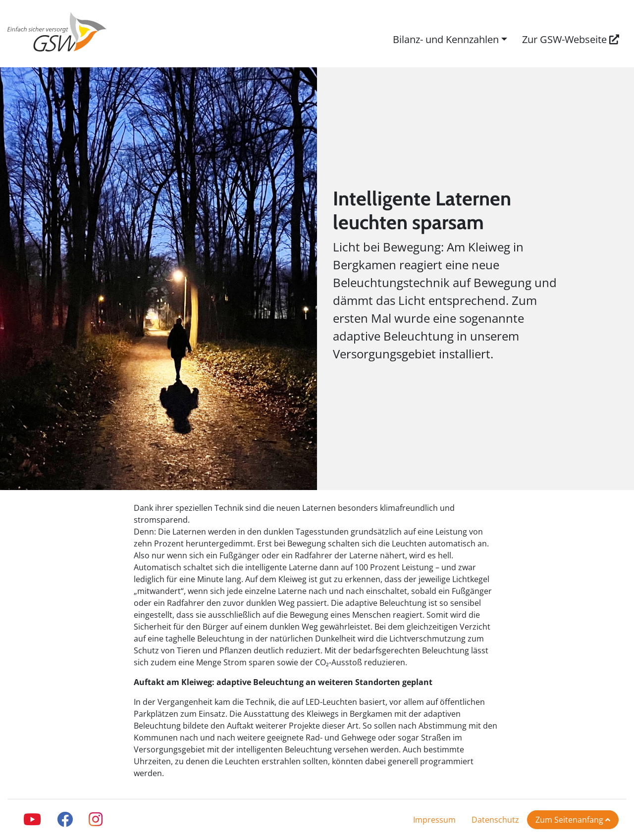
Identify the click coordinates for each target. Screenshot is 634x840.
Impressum (434, 820)
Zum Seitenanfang (573, 820)
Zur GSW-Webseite (571, 39)
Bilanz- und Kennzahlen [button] (446, 39)
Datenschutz (495, 820)
